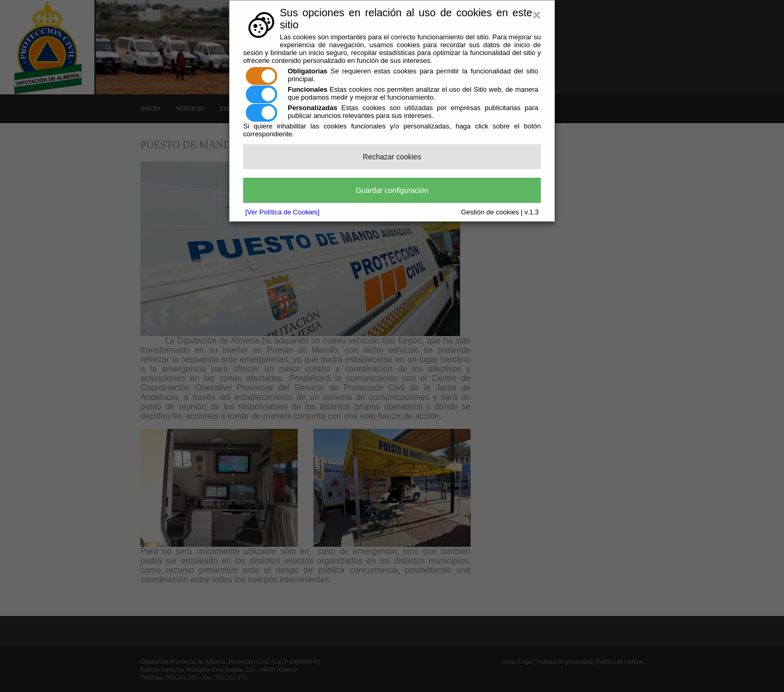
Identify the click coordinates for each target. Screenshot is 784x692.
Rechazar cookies (392, 157)
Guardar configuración (392, 190)
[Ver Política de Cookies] (282, 212)
